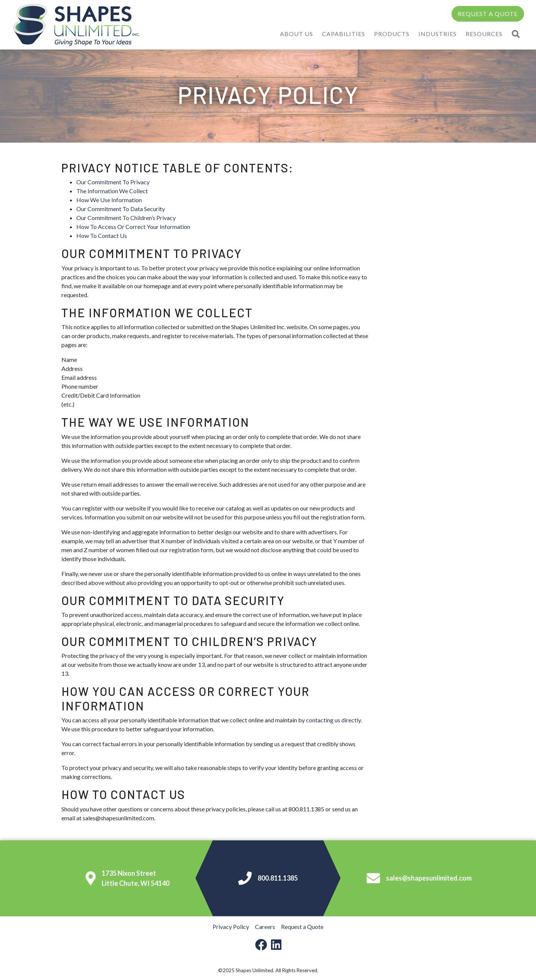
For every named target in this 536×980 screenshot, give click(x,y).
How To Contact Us (102, 236)
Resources (484, 34)
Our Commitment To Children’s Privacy (126, 218)
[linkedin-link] (276, 945)
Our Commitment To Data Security (121, 209)
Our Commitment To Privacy (113, 182)
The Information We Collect (112, 191)
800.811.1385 (268, 878)
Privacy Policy (231, 927)
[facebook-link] (261, 945)
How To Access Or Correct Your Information (133, 227)
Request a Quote (488, 14)
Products (392, 34)
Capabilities (344, 34)
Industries (438, 34)
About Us (296, 34)
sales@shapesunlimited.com (419, 878)
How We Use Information (109, 200)
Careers (265, 927)
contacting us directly (333, 720)
